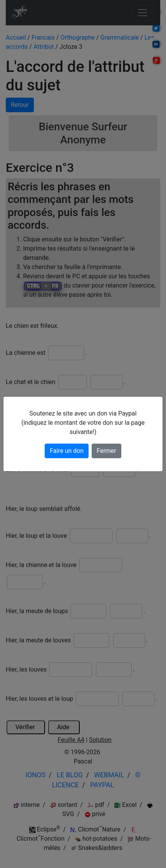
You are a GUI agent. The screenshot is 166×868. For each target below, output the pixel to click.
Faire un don (67, 451)
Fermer (106, 451)
